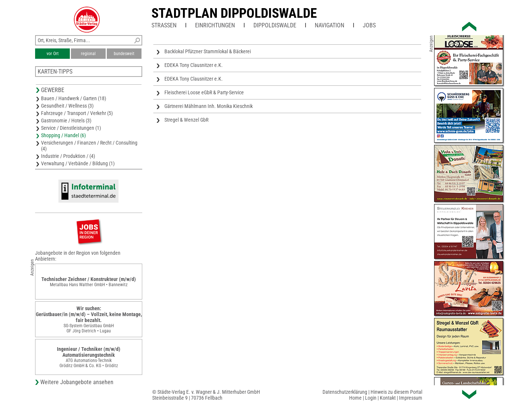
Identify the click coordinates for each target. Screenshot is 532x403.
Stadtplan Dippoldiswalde (234, 13)
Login (371, 398)
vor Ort (53, 54)
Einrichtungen (215, 25)
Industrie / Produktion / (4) (68, 156)
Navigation (330, 25)
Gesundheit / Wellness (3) (67, 106)
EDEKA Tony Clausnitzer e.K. (194, 65)
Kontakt (388, 398)
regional (88, 54)
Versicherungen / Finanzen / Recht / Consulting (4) (89, 146)
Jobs (369, 25)
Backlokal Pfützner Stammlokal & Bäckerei (208, 51)
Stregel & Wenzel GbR (186, 120)
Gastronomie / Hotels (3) (66, 121)
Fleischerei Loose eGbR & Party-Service (204, 92)
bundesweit (124, 54)
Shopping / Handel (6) (63, 135)
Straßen (164, 25)
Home (355, 398)
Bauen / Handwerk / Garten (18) (74, 98)
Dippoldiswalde (275, 25)
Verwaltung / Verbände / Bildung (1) (78, 163)
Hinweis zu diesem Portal (396, 392)
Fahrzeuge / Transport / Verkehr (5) (77, 113)
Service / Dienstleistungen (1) (71, 128)
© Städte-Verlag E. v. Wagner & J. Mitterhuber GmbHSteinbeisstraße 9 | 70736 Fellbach (206, 395)
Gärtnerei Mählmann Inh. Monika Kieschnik (209, 106)
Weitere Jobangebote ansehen (77, 382)
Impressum (411, 398)
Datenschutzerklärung (345, 392)
